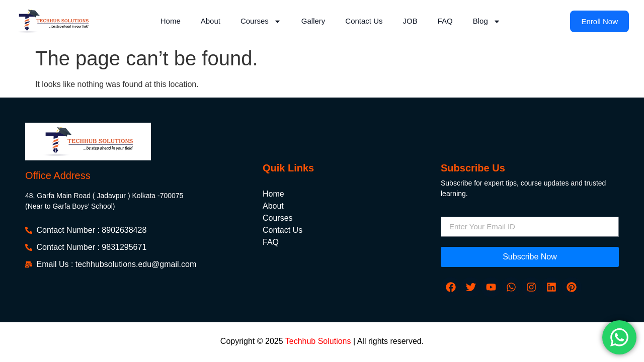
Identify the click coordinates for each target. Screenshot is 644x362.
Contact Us (364, 21)
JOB (410, 21)
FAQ (445, 21)
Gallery (313, 21)
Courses (261, 21)
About (211, 21)
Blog (487, 21)
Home (171, 21)
